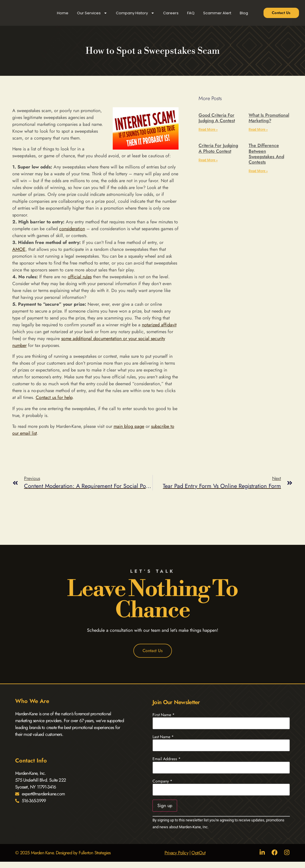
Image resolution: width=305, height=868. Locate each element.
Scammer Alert (217, 13)
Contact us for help (54, 397)
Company (162, 781)
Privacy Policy (176, 853)
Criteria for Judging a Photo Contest (218, 148)
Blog (244, 13)
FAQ (191, 13)
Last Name (163, 737)
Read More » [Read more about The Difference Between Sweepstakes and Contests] (258, 171)
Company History (135, 13)
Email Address (167, 759)
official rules (80, 277)
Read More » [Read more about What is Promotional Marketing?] (258, 130)
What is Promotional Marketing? (269, 118)
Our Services (92, 13)
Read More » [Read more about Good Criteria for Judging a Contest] (208, 130)
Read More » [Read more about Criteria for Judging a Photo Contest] (208, 160)
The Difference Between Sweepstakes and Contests (266, 154)
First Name (164, 715)
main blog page (129, 426)
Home (63, 13)
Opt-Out (198, 853)
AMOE (19, 249)
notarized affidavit (159, 325)
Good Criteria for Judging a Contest (217, 118)
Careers (171, 13)
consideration (72, 229)
